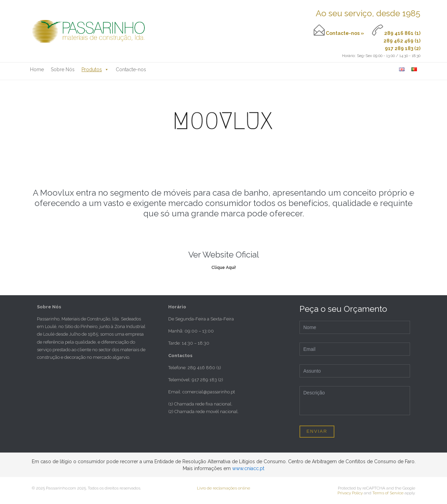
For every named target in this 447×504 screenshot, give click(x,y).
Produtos (95, 69)
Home (37, 69)
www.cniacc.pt (248, 468)
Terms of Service (388, 493)
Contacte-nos (131, 69)
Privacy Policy (350, 493)
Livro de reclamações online (223, 488)
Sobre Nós (63, 69)
